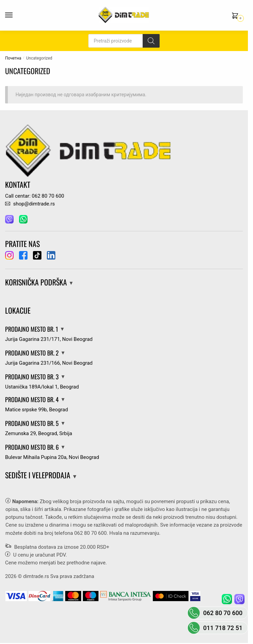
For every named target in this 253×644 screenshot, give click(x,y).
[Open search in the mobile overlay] (124, 41)
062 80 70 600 (91, 533)
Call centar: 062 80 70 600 (35, 196)
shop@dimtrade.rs (30, 204)
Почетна (13, 58)
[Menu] (15, 15)
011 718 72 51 (223, 628)
